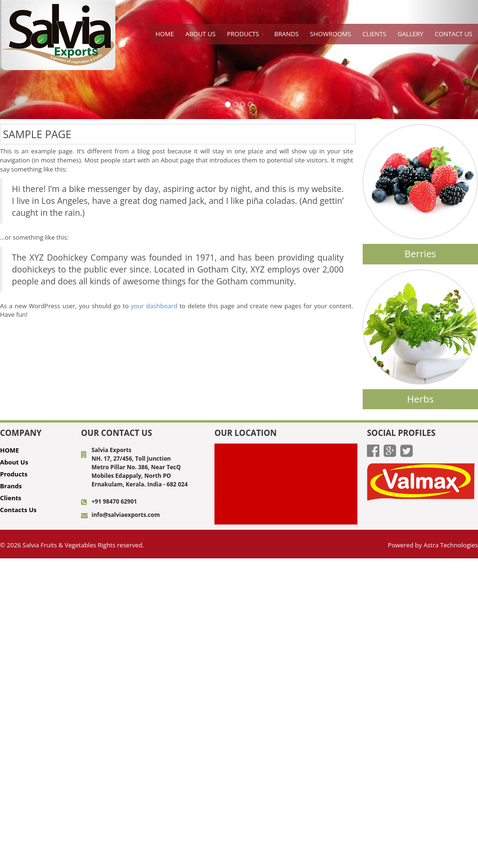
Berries (420, 254)
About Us (200, 34)
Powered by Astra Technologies (433, 545)
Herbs (420, 399)
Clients (375, 34)
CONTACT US (453, 34)
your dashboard (154, 306)
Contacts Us (18, 510)
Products (243, 34)
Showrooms (331, 34)
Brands (11, 486)
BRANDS (287, 34)
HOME (165, 34)
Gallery (410, 34)
